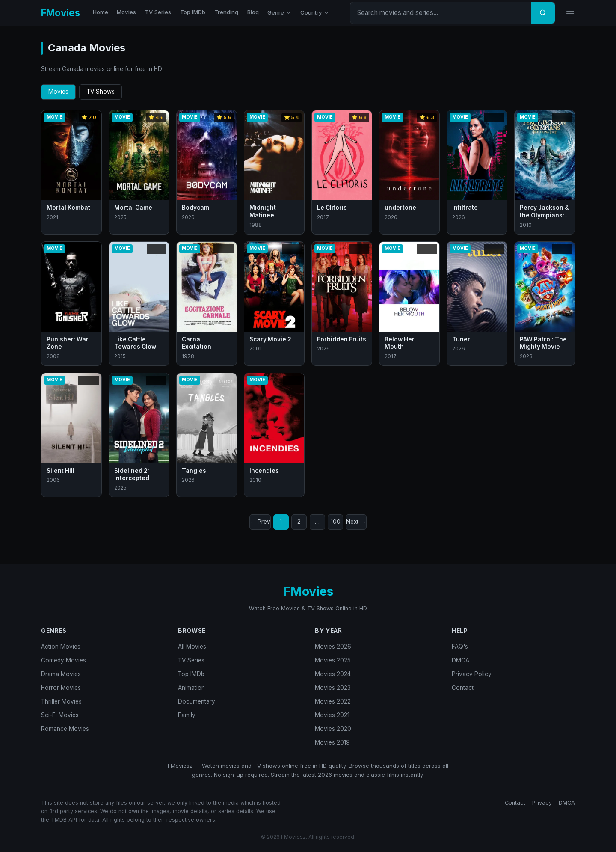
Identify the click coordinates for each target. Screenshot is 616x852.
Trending (226, 12)
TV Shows (101, 92)
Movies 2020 (333, 729)
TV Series (158, 12)
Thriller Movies (61, 701)
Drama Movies (61, 674)
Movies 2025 (333, 660)
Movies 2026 (333, 647)
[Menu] (570, 13)
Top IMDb (193, 12)
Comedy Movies (64, 660)
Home (101, 12)
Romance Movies (65, 729)
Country (315, 13)
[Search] (543, 13)
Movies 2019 (332, 742)
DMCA (461, 660)
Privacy (542, 803)
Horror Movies (61, 688)
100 (336, 522)
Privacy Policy (472, 674)
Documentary (197, 701)
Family (187, 715)
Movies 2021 (332, 715)
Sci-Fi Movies (60, 715)
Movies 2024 (333, 674)
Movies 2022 (333, 701)
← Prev (260, 522)
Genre (279, 13)
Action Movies (61, 647)
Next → (356, 522)
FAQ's (460, 647)
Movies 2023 (333, 688)
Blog (253, 12)
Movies (126, 12)
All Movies (192, 647)
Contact (463, 688)
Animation (191, 688)
